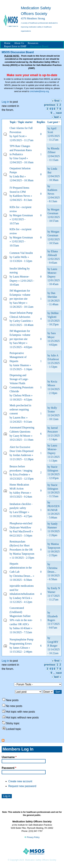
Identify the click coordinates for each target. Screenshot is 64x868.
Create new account (20, 781)
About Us (19, 43)
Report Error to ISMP (15, 46)
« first (56, 101)
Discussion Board (39, 46)
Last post (54, 122)
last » (58, 117)
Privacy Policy (32, 837)
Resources (33, 43)
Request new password (22, 786)
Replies (41, 122)
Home (7, 43)
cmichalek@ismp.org (39, 91)
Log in (5, 102)
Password (9, 768)
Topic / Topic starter (21, 122)
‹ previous (53, 663)
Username (9, 757)
